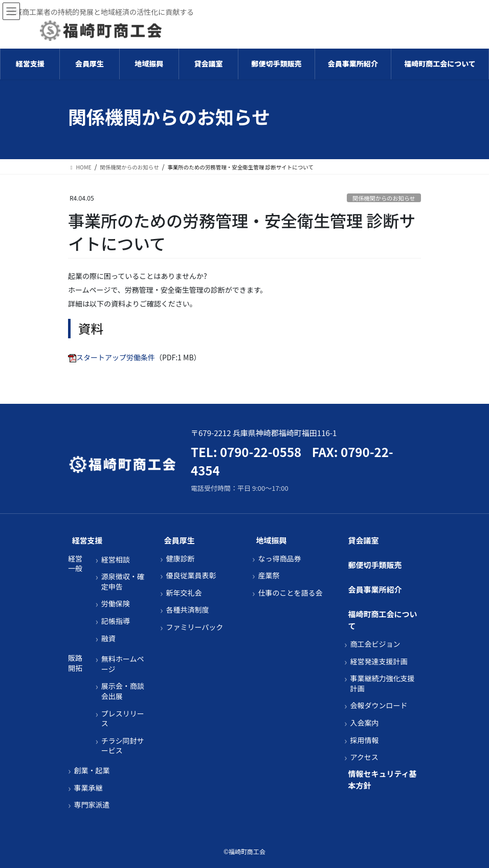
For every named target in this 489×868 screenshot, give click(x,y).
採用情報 (364, 740)
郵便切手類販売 (375, 565)
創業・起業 (92, 771)
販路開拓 (75, 663)
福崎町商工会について (383, 620)
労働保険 (116, 604)
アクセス (364, 757)
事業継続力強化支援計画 (382, 683)
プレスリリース (123, 719)
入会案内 (364, 723)
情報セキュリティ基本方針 (383, 779)
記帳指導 (116, 621)
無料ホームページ (123, 664)
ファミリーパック (194, 627)
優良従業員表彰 (191, 576)
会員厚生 (180, 540)
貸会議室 (364, 540)
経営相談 (116, 560)
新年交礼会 (184, 593)
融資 (108, 638)
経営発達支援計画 (379, 661)
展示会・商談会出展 (123, 691)
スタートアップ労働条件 (116, 357)
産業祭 (269, 576)
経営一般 (75, 564)
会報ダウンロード (379, 706)
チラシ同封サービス (123, 746)
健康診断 (180, 559)
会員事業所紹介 (375, 589)
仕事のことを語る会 (290, 593)
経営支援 (87, 540)
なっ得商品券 (279, 559)
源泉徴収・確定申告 (123, 582)
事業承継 (88, 788)
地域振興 (272, 540)
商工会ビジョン (375, 644)
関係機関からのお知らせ (384, 198)
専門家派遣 (92, 805)
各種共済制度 (187, 610)
